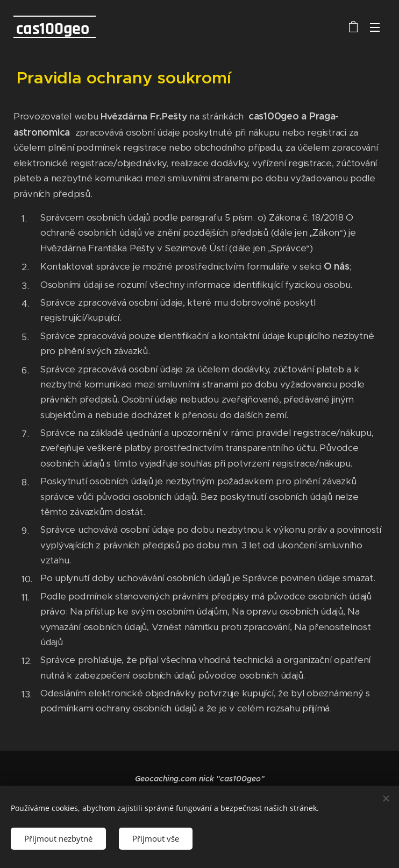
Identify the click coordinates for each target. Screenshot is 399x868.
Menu (375, 27)
